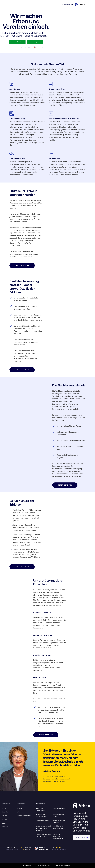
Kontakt (5, 827)
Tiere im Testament (43, 820)
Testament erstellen (17, 42)
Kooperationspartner (24, 816)
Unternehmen (7, 804)
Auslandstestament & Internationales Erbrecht (44, 828)
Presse (4, 819)
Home (4, 808)
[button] (82, 837)
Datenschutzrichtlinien (62, 865)
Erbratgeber (41, 804)
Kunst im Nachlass (59, 808)
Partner (5, 816)
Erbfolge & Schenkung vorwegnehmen (58, 836)
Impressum (27, 865)
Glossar (19, 808)
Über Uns (5, 812)
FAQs (18, 812)
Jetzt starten (22, 265)
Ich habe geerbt (35, 42)
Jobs (4, 823)
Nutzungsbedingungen (43, 865)
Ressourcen (21, 804)
